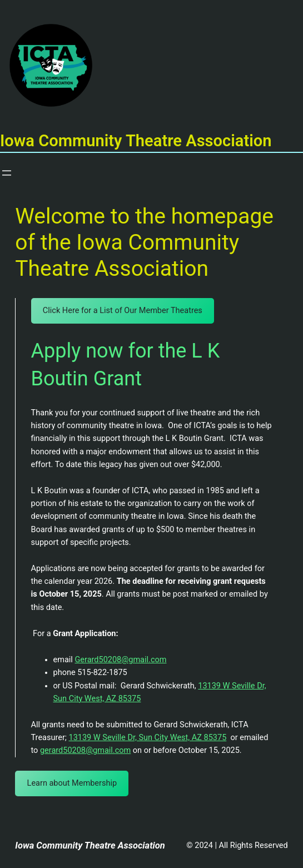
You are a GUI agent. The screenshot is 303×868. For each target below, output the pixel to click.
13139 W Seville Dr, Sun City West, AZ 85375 (148, 738)
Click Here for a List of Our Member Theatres (123, 311)
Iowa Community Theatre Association (90, 845)
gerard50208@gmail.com (85, 750)
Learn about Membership (72, 783)
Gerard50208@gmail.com (120, 660)
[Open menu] (7, 173)
